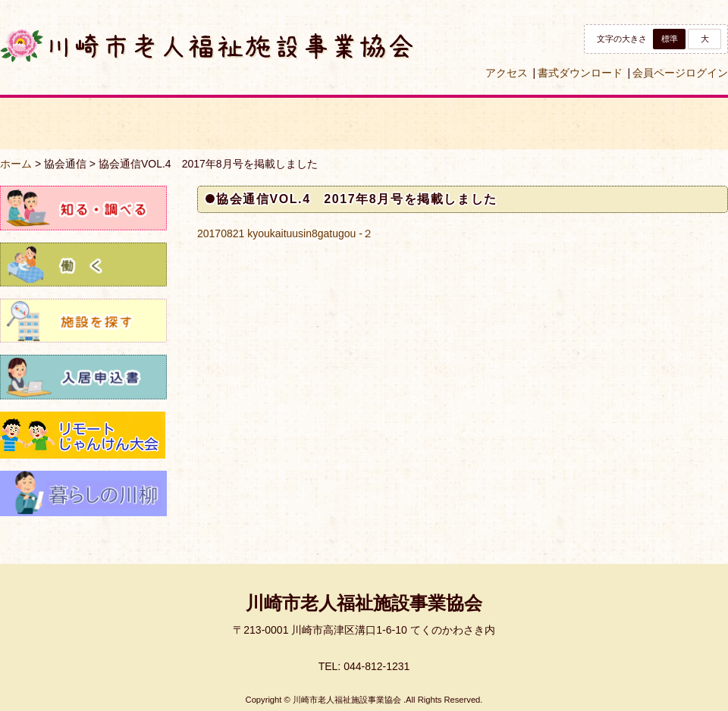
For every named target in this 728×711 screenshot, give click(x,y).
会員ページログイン (680, 73)
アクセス (507, 73)
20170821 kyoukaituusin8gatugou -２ (285, 233)
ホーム (16, 164)
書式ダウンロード (580, 73)
